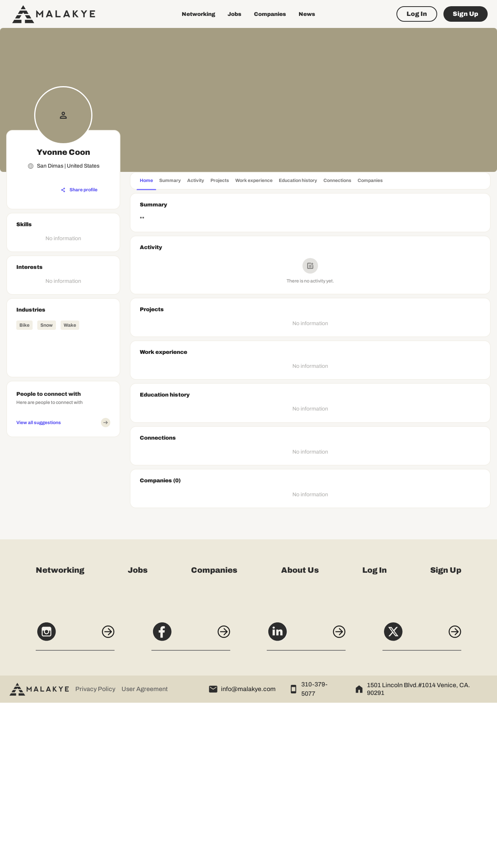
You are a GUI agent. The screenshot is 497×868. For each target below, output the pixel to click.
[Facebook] (191, 801)
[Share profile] (79, 190)
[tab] (146, 181)
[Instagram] (75, 801)
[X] (422, 801)
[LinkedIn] (306, 801)
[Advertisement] (63, 557)
